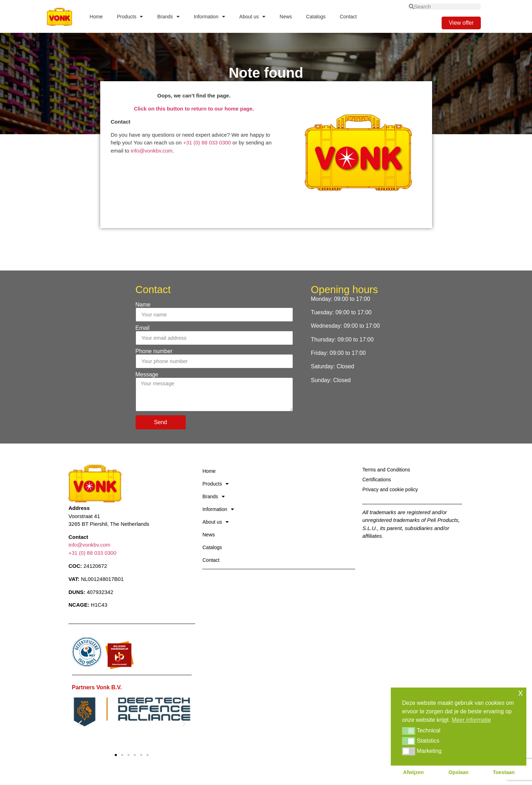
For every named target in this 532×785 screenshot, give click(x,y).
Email (143, 328)
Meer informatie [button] (471, 720)
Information (210, 17)
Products (130, 17)
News (286, 17)
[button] (80, 723)
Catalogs (316, 17)
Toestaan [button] (504, 772)
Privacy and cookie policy (390, 489)
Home (96, 17)
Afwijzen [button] (413, 772)
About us (252, 17)
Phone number (154, 351)
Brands (168, 17)
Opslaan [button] (459, 772)
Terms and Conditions (386, 470)
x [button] (521, 693)
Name (143, 305)
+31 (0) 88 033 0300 (207, 142)
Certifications (376, 480)
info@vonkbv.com (151, 151)
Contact (348, 17)
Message (147, 375)
